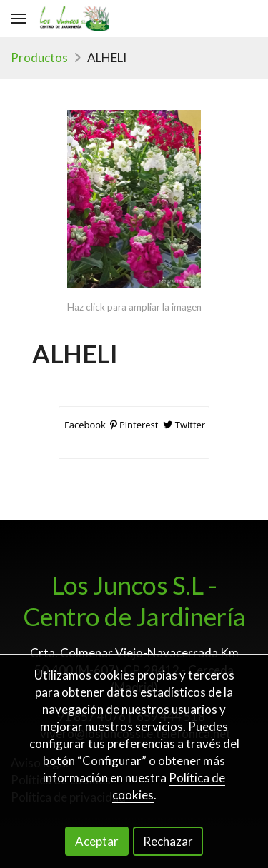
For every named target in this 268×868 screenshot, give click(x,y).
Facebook (84, 425)
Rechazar (168, 841)
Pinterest (134, 425)
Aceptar (97, 841)
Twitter (184, 425)
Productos (39, 57)
